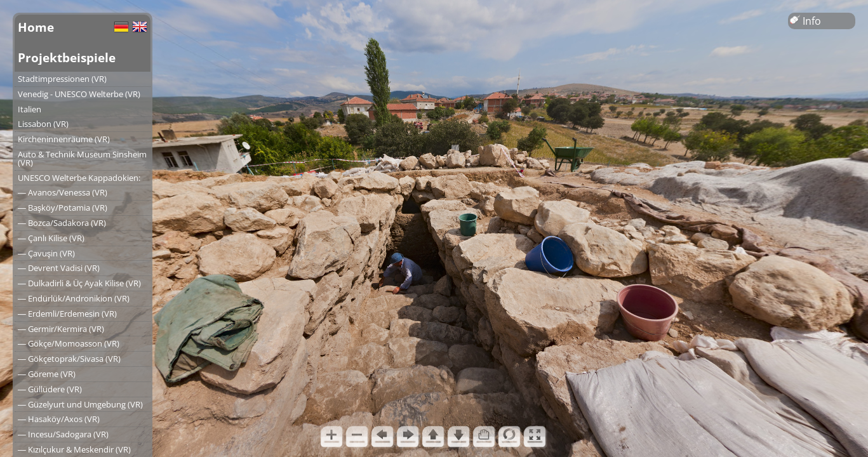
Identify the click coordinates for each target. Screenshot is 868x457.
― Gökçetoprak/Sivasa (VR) (69, 359)
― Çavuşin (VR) (46, 253)
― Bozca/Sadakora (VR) (62, 223)
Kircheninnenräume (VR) (64, 139)
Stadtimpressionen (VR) (62, 79)
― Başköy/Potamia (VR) (63, 208)
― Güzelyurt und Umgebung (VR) (80, 404)
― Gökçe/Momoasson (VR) (69, 343)
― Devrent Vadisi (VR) (59, 268)
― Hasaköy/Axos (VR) (59, 419)
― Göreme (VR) (47, 374)
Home (36, 27)
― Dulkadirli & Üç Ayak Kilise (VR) (79, 283)
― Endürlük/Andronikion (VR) (74, 298)
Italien (30, 109)
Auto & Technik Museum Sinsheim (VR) (82, 158)
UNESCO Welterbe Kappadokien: (79, 178)
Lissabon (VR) (43, 124)
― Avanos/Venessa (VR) (63, 192)
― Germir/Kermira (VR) (61, 329)
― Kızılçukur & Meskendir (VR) (74, 449)
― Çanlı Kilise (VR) (51, 238)
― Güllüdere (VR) (50, 389)
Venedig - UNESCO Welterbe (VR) (79, 94)
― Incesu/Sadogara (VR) (63, 434)
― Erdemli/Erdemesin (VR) (67, 314)
